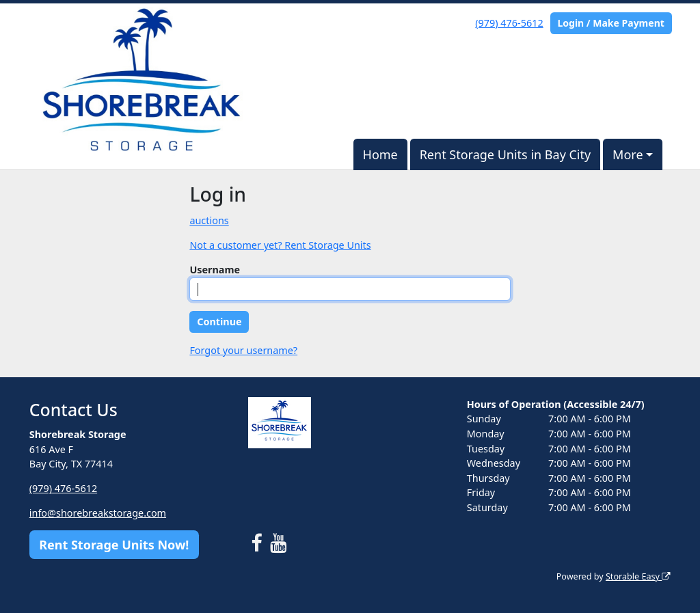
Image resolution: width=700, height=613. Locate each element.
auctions (209, 220)
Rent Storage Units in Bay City (506, 154)
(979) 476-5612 (509, 23)
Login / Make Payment (610, 23)
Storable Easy (638, 576)
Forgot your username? (243, 350)
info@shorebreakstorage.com (98, 513)
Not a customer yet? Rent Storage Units (280, 245)
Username (215, 270)
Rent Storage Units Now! (114, 545)
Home (380, 154)
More (628, 154)
